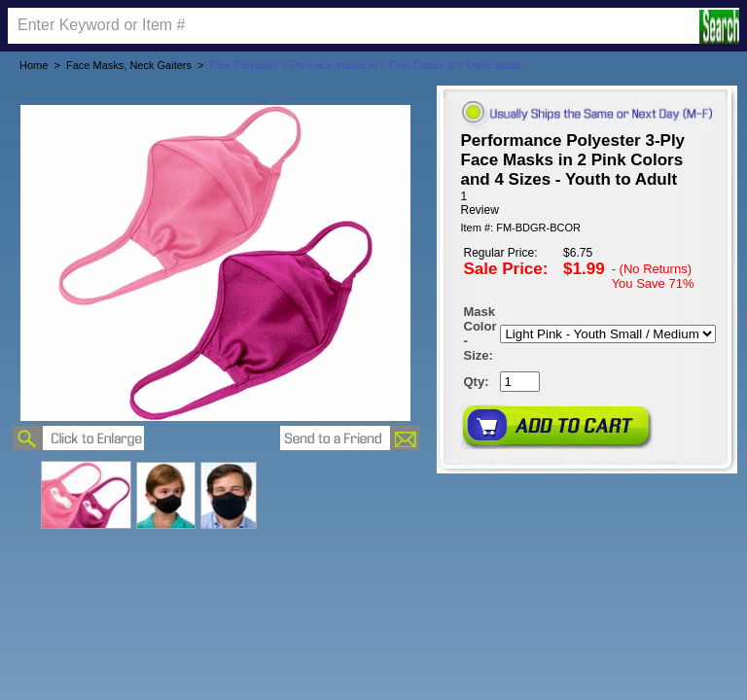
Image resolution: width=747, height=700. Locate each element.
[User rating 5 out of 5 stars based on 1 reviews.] (587, 203)
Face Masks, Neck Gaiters (129, 65)
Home (34, 65)
